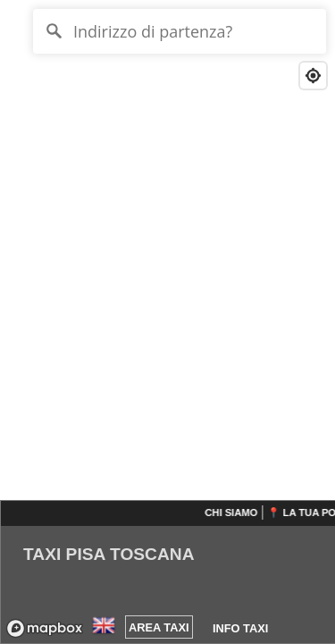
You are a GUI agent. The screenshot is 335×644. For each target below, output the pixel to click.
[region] (167, 322)
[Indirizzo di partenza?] (180, 31)
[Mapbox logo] (45, 628)
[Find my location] (313, 76)
